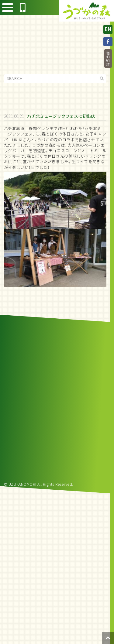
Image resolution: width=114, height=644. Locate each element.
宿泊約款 (108, 59)
